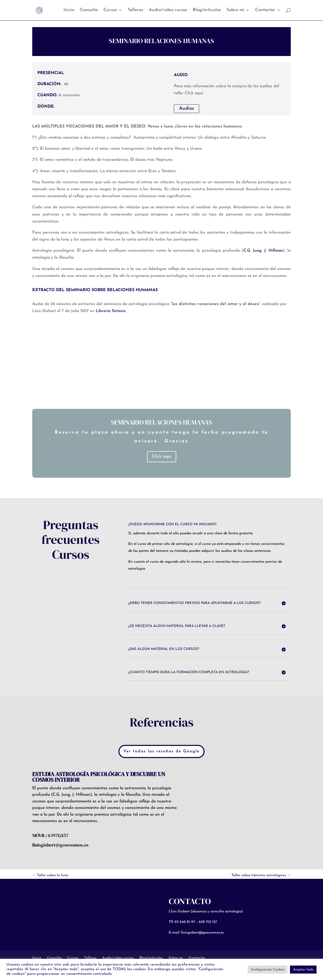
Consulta (89, 10)
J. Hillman (273, 251)
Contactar (265, 10)
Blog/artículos (207, 10)
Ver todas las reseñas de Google (161, 751)
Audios (187, 109)
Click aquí (162, 456)
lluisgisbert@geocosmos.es (202, 933)
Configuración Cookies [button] (268, 970)
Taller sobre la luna (50, 875)
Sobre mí (235, 10)
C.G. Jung (253, 251)
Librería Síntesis (111, 311)
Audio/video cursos (168, 10)
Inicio (69, 10)
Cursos (110, 10)
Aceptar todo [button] (303, 970)
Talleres (135, 10)
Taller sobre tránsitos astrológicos (261, 875)
